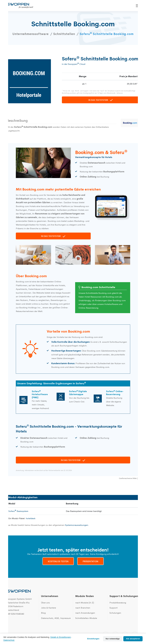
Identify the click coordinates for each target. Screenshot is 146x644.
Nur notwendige (113, 639)
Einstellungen (93, 639)
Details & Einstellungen (61, 637)
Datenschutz (9, 640)
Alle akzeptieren (133, 639)
